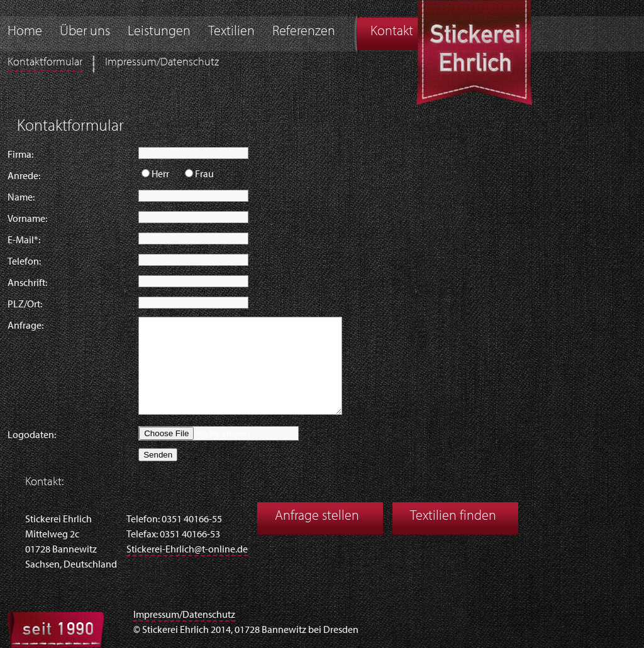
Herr (160, 175)
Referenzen (304, 32)
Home (25, 32)
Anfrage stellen (317, 516)
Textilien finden (453, 516)
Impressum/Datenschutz (162, 63)
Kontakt (392, 32)
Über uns (85, 32)
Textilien (231, 32)
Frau (204, 175)
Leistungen (159, 32)
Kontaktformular (45, 63)
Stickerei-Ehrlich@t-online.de (187, 550)
